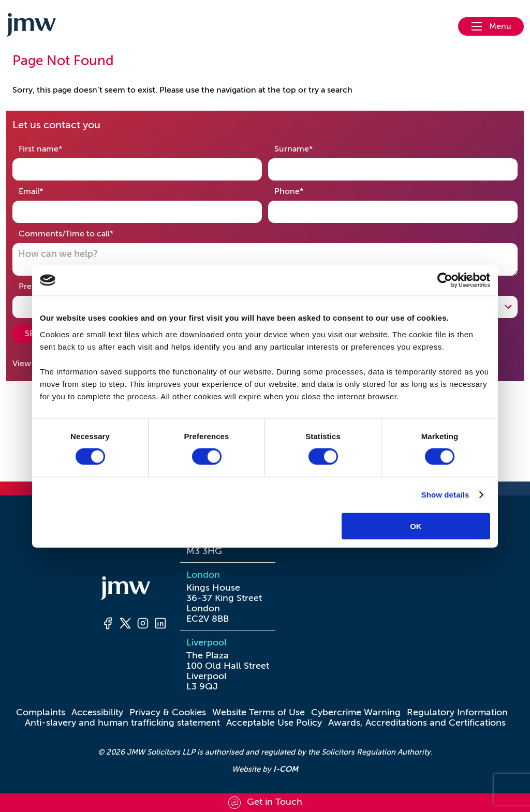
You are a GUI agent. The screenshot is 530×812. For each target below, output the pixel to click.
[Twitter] (125, 625)
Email (47, 191)
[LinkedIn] (160, 625)
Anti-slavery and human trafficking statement (122, 723)
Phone (305, 191)
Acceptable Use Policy (274, 723)
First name (57, 148)
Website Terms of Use (259, 712)
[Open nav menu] (491, 26)
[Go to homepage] (31, 26)
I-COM (286, 769)
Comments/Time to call (82, 233)
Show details (445, 495)
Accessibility (97, 712)
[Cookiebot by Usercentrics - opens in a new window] (445, 280)
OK (416, 526)
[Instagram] (143, 625)
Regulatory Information (457, 712)
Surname (310, 148)
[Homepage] (134, 590)
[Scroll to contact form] (265, 803)
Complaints (41, 712)
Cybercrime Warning (356, 712)
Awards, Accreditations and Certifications (417, 723)
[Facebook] (108, 625)
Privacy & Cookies (168, 712)
